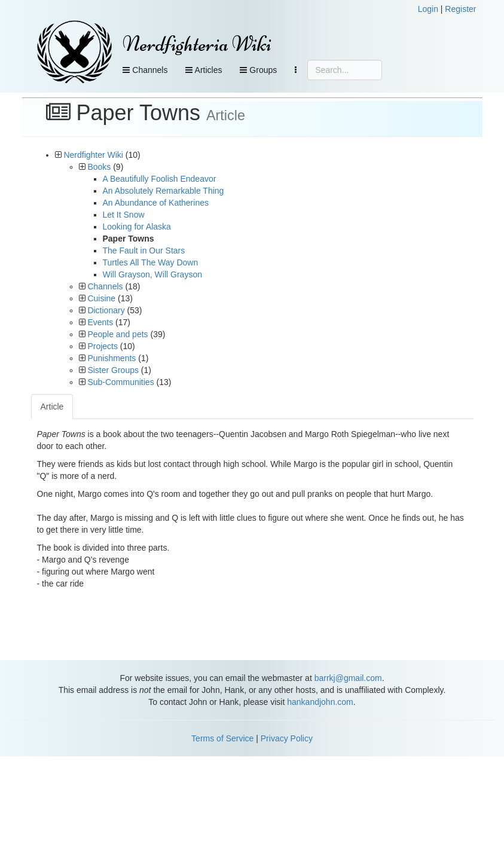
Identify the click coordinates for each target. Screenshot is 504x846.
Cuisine (101, 298)
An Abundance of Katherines (156, 203)
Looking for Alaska (137, 227)
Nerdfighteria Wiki (197, 44)
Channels (145, 70)
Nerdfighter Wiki (93, 155)
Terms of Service (222, 738)
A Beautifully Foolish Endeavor (160, 179)
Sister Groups (113, 370)
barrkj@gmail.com (348, 678)
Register (460, 9)
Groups (258, 70)
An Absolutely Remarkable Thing (164, 191)
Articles (204, 70)
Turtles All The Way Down (151, 262)
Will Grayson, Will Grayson (152, 274)
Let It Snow (124, 215)
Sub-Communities (120, 382)
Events (100, 322)
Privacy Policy (287, 738)
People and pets (117, 334)
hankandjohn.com (320, 702)
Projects (103, 346)
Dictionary (106, 310)
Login (428, 9)
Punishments (112, 358)
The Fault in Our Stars (144, 251)
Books (99, 167)
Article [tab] (52, 407)
